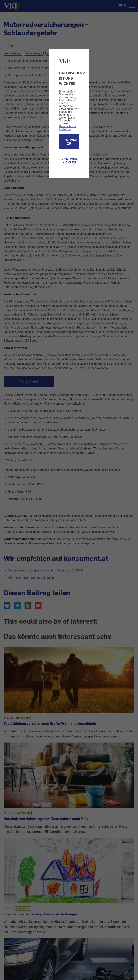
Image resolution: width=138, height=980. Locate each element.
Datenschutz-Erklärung (67, 128)
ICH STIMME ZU (69, 142)
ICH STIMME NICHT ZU (69, 161)
